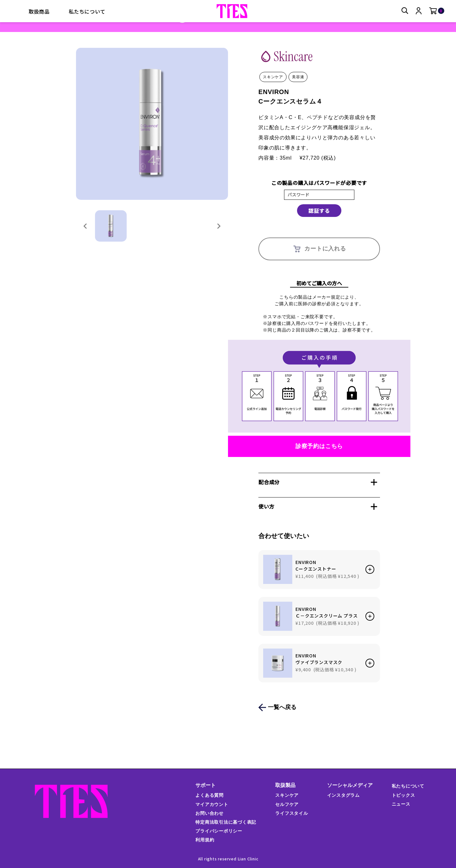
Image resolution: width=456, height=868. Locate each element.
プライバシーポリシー (218, 831)
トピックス (403, 795)
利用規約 (204, 840)
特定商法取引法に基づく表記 (225, 822)
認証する (319, 211)
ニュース (401, 804)
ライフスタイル (292, 813)
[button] (111, 226)
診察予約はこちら (319, 446)
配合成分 (269, 482)
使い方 (266, 506)
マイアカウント (212, 804)
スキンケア (287, 795)
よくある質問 (209, 795)
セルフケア (287, 804)
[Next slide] (218, 226)
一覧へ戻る (282, 707)
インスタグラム (343, 795)
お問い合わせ (209, 813)
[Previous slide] (85, 226)
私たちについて (87, 11)
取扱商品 (39, 11)
